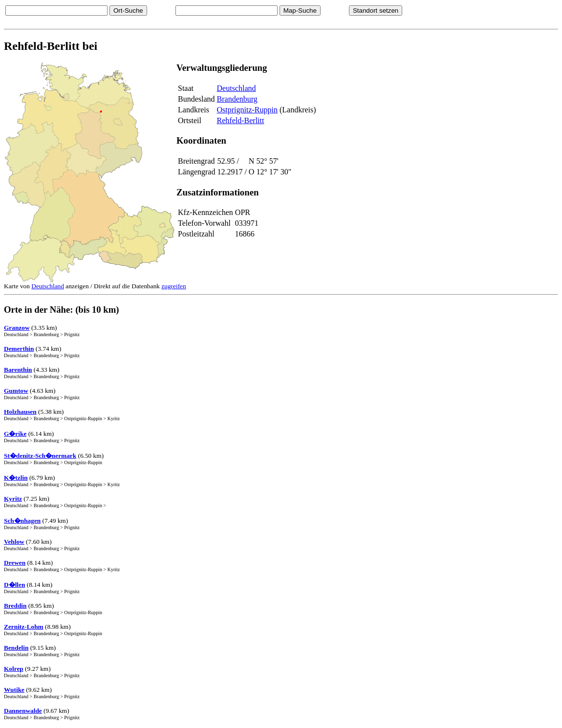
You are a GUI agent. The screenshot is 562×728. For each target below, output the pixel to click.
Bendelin (16, 648)
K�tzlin (16, 478)
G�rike (15, 434)
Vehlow (14, 542)
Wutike (14, 690)
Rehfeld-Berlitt (241, 120)
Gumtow (16, 391)
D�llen (14, 585)
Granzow (17, 328)
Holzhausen (20, 412)
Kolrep (14, 669)
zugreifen (173, 286)
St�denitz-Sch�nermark (40, 456)
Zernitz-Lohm (24, 627)
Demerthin (19, 349)
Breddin (15, 606)
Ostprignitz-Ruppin (247, 110)
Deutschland (237, 88)
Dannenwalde (23, 711)
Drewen (15, 563)
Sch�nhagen (22, 521)
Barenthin (18, 370)
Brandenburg (237, 99)
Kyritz (13, 499)
